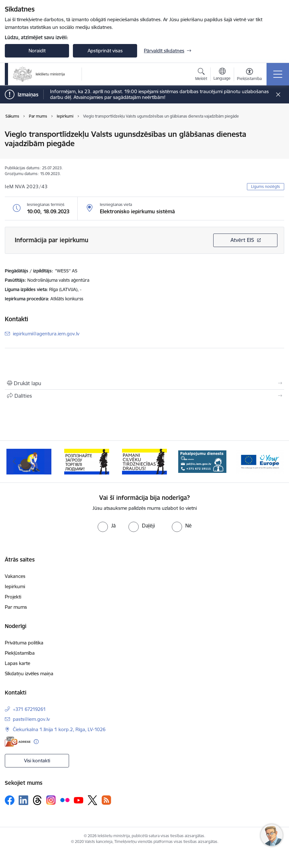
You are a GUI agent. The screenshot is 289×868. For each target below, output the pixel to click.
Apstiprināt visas (105, 51)
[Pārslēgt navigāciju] (278, 74)
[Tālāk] (275, 462)
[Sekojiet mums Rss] (106, 800)
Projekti (13, 597)
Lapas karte (18, 663)
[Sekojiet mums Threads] (37, 800)
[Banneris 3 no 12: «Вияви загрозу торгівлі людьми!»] (144, 461)
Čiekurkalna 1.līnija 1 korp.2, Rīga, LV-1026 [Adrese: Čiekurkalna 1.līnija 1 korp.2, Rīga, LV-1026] (59, 729)
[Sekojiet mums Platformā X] (92, 800)
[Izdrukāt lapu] (144, 383)
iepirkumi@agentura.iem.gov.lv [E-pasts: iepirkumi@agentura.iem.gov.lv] (46, 334)
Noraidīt (37, 51)
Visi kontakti (37, 761)
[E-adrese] (18, 742)
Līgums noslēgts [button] (266, 186)
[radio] (107, 526)
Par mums (16, 607)
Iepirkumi (15, 586)
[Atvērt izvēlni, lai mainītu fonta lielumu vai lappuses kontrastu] (249, 75)
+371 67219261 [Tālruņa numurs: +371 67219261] (29, 709)
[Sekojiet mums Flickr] (65, 800)
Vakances (15, 576)
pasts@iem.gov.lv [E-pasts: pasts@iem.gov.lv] (31, 719)
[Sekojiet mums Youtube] (79, 800)
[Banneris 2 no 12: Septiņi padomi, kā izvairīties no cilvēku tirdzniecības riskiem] (87, 461)
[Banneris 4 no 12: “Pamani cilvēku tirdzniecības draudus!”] (202, 461)
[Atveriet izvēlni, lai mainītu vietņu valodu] (222, 75)
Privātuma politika (24, 643)
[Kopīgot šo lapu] (144, 396)
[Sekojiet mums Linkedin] (23, 800)
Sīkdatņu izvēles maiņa (29, 673)
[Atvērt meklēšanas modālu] (201, 75)
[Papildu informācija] (36, 742)
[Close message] (278, 95)
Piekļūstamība (20, 653)
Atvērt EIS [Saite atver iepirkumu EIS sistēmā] (242, 240)
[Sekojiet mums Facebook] (10, 800)
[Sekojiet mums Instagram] (51, 800)
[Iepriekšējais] (14, 462)
